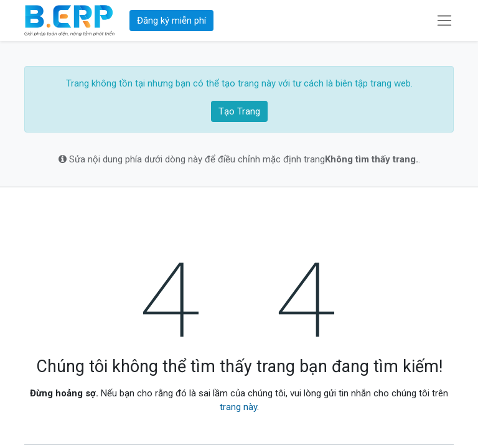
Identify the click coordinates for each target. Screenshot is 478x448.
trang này (238, 407)
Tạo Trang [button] (239, 111)
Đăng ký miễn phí (171, 21)
